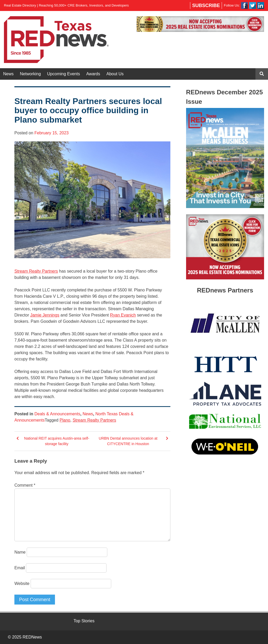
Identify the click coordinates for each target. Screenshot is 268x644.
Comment (25, 485)
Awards (93, 74)
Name (20, 552)
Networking (30, 74)
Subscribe (206, 5)
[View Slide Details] (200, 24)
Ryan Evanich (123, 315)
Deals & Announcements (57, 414)
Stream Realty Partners (36, 271)
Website (22, 583)
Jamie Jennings (45, 315)
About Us (115, 74)
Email (20, 568)
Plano (65, 420)
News (8, 74)
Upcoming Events (63, 74)
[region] (200, 24)
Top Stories (84, 621)
